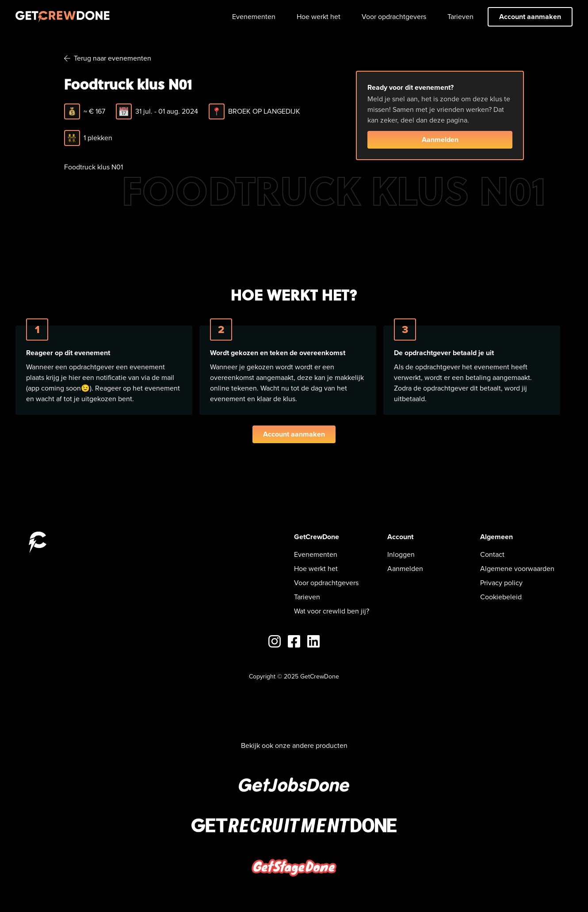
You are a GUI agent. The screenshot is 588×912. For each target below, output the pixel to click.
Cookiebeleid (501, 597)
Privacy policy (501, 583)
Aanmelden (440, 140)
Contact (492, 554)
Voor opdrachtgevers (394, 17)
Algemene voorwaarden (517, 569)
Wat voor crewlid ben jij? (332, 611)
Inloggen (401, 554)
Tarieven (460, 17)
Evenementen (254, 17)
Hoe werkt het (319, 17)
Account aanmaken (530, 17)
